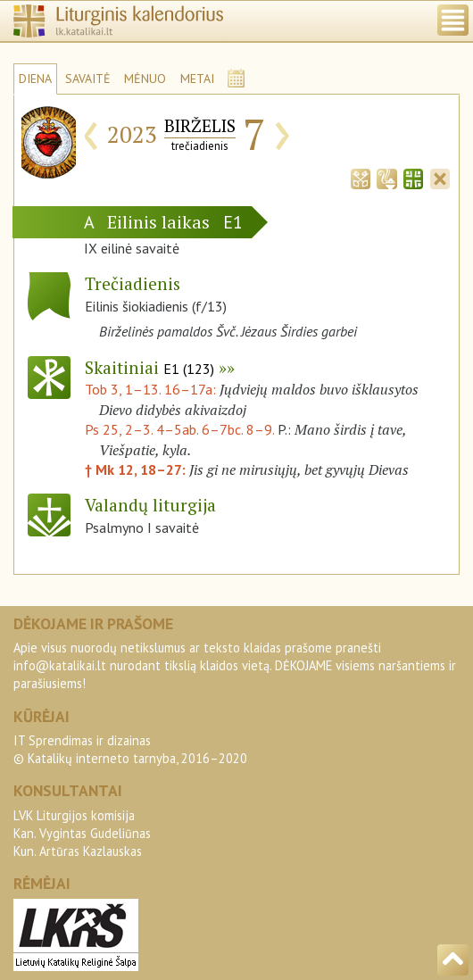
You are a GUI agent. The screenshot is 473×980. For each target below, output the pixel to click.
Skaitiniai (149, 367)
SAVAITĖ (88, 79)
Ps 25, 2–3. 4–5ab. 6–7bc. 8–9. (179, 429)
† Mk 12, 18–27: (137, 469)
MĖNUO (145, 79)
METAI (197, 79)
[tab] (361, 177)
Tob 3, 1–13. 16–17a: (152, 389)
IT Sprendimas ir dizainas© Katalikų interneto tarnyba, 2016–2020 (130, 749)
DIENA (35, 79)
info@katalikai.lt (60, 665)
